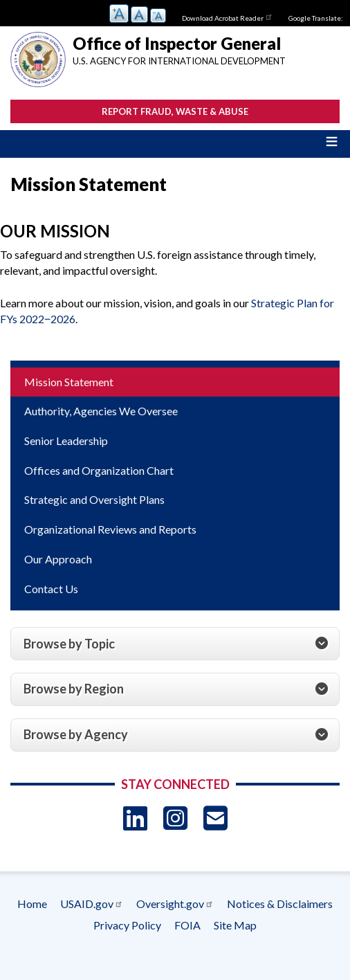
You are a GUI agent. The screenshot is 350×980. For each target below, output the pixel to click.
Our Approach (58, 559)
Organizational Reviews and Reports (110, 529)
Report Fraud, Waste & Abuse (175, 111)
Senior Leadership (66, 441)
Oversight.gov (175, 904)
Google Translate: (316, 18)
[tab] (175, 644)
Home (32, 904)
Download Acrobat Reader (228, 17)
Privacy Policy (127, 925)
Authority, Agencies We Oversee (101, 411)
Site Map (235, 925)
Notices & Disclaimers (280, 904)
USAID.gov (92, 904)
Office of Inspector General (177, 43)
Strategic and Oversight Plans (94, 499)
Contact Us (51, 589)
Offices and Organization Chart (99, 470)
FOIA (187, 925)
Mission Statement (69, 382)
